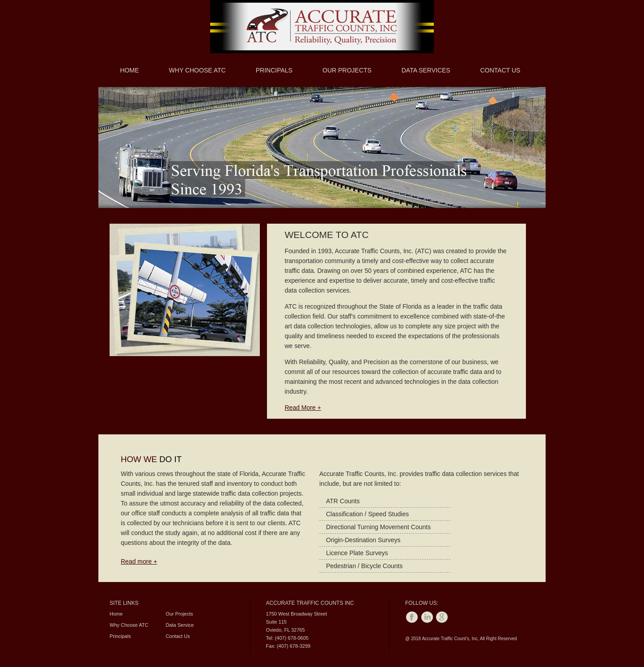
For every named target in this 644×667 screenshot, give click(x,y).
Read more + (139, 561)
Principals (274, 70)
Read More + (303, 408)
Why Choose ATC (197, 70)
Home (130, 70)
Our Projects (347, 70)
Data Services (426, 70)
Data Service (180, 625)
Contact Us (500, 70)
